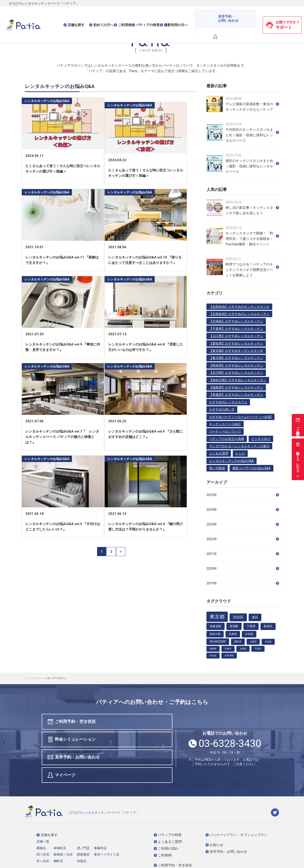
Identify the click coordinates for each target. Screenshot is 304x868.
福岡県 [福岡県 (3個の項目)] (213, 649)
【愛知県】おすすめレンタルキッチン (236, 343)
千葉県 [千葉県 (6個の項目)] (251, 626)
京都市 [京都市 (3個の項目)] (228, 649)
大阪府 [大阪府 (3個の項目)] (253, 642)
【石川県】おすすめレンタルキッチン (236, 373)
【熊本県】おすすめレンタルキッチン (236, 365)
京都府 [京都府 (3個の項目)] (243, 649)
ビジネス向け (261, 439)
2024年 (243, 510)
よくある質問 (219, 453)
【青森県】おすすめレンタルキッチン (236, 395)
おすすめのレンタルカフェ (228, 402)
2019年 (243, 583)
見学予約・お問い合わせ (75, 740)
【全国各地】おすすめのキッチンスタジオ (239, 307)
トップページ (33, 678)
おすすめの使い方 (222, 409)
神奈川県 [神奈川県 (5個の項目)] (215, 634)
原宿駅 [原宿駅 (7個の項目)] (234, 626)
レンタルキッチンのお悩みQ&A (232, 461)
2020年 (243, 569)
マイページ (241, 15)
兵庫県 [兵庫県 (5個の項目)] (233, 634)
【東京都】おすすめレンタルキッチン (236, 358)
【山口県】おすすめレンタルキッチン (236, 336)
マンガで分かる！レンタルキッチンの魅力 (239, 446)
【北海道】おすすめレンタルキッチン (236, 321)
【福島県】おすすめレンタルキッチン (236, 387)
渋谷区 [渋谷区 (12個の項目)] (238, 617)
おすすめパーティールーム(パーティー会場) (240, 417)
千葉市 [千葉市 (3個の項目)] (258, 649)
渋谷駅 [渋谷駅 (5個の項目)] (249, 634)
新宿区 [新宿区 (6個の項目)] (268, 626)
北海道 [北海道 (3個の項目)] (268, 642)
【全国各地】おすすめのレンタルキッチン (239, 314)
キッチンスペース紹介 (225, 424)
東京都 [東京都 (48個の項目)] (217, 617)
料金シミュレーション (297, 459)
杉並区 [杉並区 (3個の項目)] (213, 655)
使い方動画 (217, 468)
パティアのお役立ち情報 (227, 439)
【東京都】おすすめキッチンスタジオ (236, 351)
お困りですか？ (283, 16)
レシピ (240, 453)
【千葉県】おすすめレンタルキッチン (236, 329)
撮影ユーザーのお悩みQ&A (251, 468)
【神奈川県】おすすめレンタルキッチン (238, 380)
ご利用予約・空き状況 (297, 423)
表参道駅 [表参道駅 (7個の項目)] (216, 626)
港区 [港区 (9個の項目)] (255, 617)
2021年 (243, 554)
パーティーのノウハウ (225, 431)
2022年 (243, 539)
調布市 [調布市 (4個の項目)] (238, 642)
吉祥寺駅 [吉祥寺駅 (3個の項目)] (229, 655)
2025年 (243, 495)
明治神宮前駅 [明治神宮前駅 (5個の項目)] (218, 642)
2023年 (243, 524)
